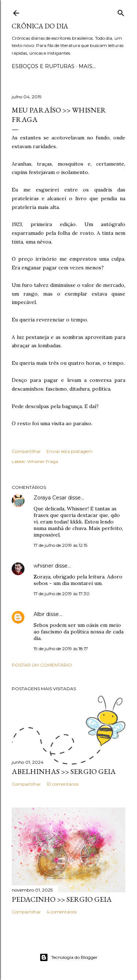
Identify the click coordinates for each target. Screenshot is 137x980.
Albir (39, 614)
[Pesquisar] (121, 11)
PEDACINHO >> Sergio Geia (62, 899)
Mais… (87, 66)
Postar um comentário (42, 665)
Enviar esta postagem (69, 451)
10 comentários (62, 784)
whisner (43, 566)
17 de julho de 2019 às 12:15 (60, 545)
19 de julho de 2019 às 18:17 (61, 649)
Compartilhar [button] (26, 451)
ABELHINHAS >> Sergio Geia (64, 771)
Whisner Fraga (43, 461)
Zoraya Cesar (50, 498)
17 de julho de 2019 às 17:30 (62, 594)
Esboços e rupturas (43, 66)
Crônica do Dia (40, 26)
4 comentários (62, 912)
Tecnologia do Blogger (68, 957)
